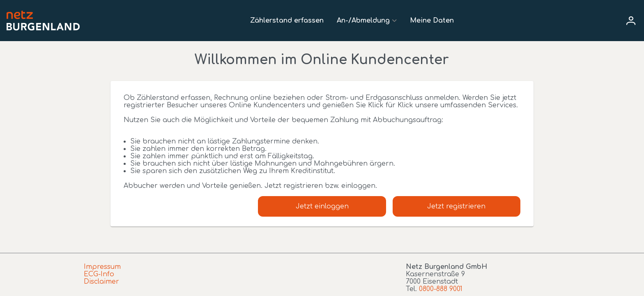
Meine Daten (432, 21)
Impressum (102, 267)
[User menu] (631, 21)
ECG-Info (99, 274)
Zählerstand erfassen (287, 21)
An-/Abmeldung (363, 21)
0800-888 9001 (441, 289)
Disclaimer (101, 282)
